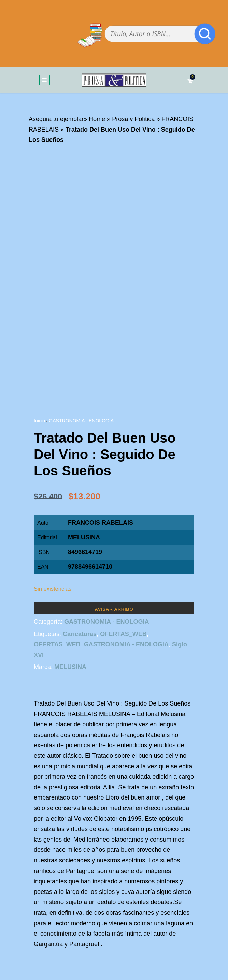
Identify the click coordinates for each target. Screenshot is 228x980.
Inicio (39, 421)
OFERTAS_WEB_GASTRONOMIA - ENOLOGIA (101, 644)
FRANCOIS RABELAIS (101, 523)
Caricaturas (80, 634)
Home (97, 119)
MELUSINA (84, 537)
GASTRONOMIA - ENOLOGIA (81, 421)
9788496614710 (90, 567)
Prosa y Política (133, 119)
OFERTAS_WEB (123, 634)
